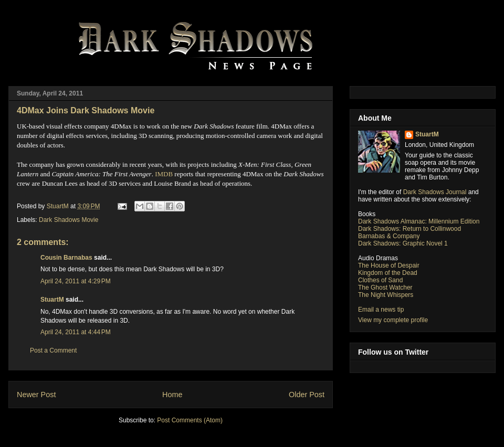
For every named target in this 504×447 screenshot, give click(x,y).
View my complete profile (393, 320)
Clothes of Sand (380, 280)
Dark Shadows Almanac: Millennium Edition (419, 221)
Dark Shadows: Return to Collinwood (409, 229)
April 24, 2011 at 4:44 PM (76, 332)
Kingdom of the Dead (388, 273)
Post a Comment (53, 350)
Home (172, 395)
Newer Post (36, 395)
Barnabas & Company (389, 236)
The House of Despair (389, 265)
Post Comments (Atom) (190, 420)
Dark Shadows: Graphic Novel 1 (403, 243)
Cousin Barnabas (66, 258)
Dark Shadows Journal (435, 192)
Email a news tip (381, 310)
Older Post (307, 395)
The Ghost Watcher (385, 288)
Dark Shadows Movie (69, 220)
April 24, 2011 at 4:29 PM (76, 281)
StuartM (52, 300)
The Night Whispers (386, 295)
